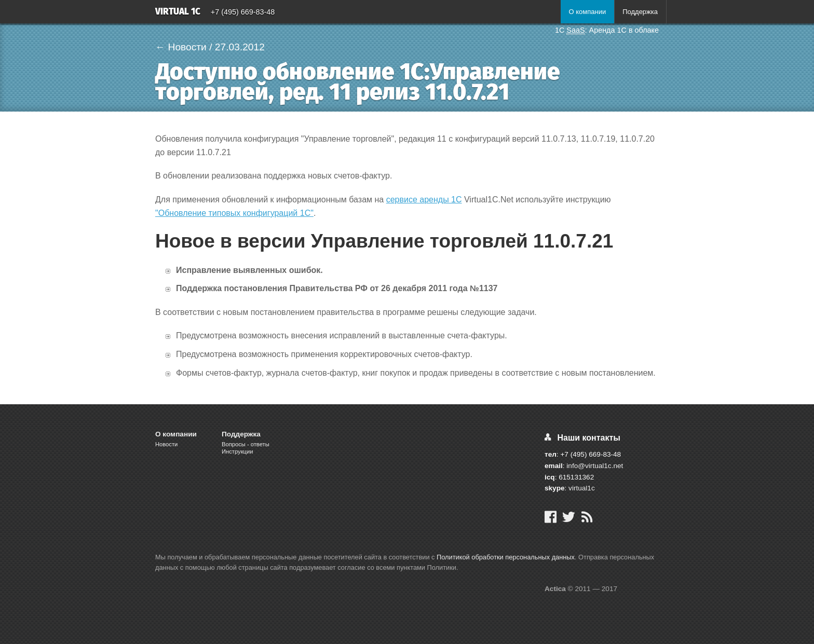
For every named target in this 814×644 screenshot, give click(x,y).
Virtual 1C (178, 12)
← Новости (181, 47)
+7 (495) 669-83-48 (243, 12)
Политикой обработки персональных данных (506, 557)
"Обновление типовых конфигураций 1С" (234, 213)
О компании (587, 12)
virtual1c (582, 488)
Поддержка (640, 12)
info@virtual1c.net (595, 466)
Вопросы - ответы (246, 444)
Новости (166, 444)
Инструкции (237, 451)
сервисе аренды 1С (424, 200)
